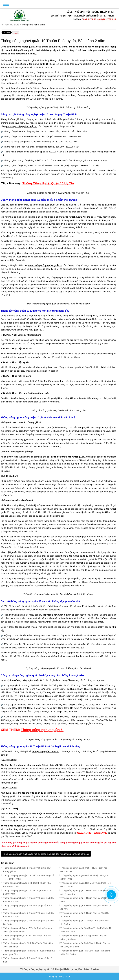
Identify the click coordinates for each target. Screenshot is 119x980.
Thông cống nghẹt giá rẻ (34, 25)
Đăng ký (53, 977)
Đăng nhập (64, 977)
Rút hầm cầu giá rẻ (10, 25)
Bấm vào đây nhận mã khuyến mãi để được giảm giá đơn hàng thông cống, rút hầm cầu (46, 854)
